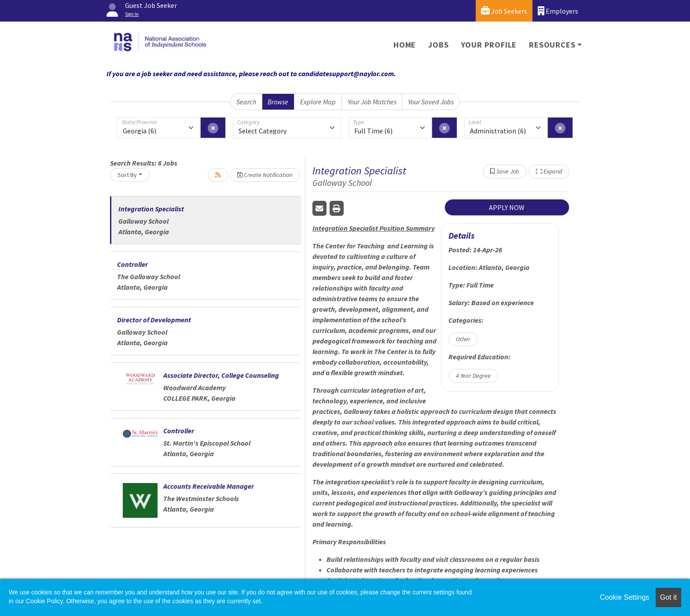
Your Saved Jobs (431, 102)
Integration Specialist (151, 209)
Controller (132, 264)
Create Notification (265, 175)
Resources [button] (552, 45)
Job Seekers (504, 11)
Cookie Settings (624, 597)
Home (405, 45)
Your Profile (489, 45)
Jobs (438, 45)
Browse (278, 102)
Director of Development (154, 320)
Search (246, 102)
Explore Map (318, 102)
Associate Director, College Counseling (221, 375)
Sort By (127, 175)
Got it (668, 597)
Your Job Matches (372, 102)
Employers (558, 11)
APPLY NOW (507, 207)
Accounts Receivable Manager (209, 486)
